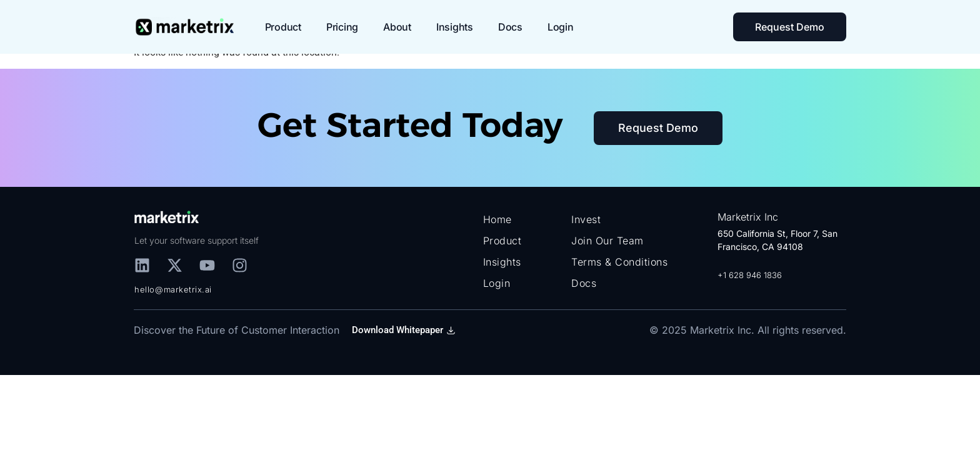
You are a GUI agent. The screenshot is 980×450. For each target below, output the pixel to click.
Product (283, 27)
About (397, 27)
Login (561, 27)
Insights (455, 27)
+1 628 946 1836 (750, 275)
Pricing (342, 27)
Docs (510, 27)
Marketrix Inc (748, 217)
